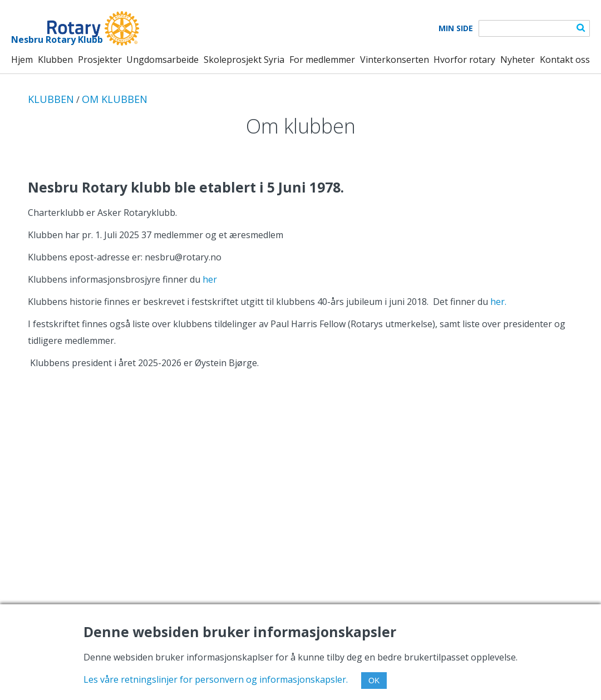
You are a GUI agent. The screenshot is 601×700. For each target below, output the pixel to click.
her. (498, 302)
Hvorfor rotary (464, 60)
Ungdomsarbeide (162, 60)
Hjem (22, 60)
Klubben (55, 60)
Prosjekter (100, 60)
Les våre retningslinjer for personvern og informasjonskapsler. (216, 679)
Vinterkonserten (395, 60)
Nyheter (518, 60)
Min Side (456, 28)
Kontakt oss (565, 60)
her (210, 279)
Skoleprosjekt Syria (244, 60)
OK (374, 681)
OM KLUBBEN (115, 99)
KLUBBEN (51, 99)
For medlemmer (322, 60)
